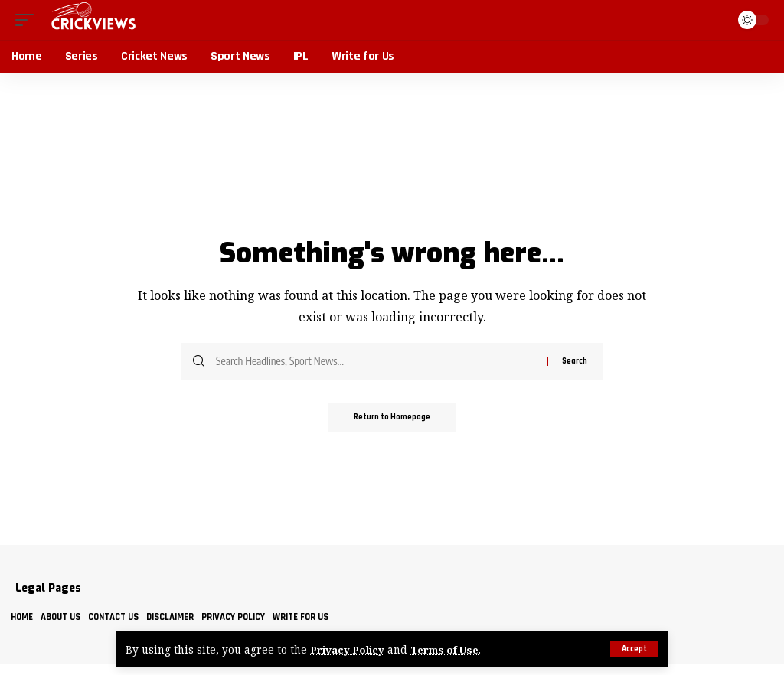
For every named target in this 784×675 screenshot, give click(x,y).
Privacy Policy (348, 649)
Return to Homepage (392, 418)
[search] (715, 20)
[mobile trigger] (28, 20)
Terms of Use (448, 649)
